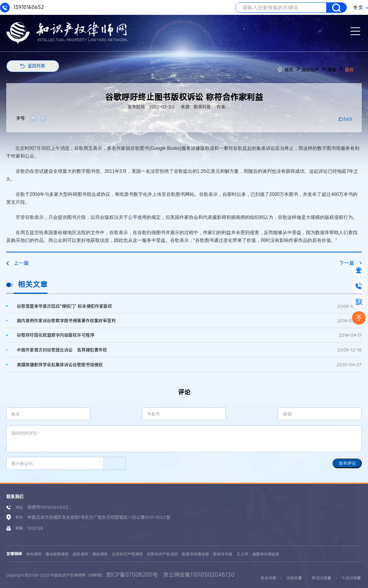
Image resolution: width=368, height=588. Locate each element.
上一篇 (18, 263)
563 (348, 119)
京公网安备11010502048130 (199, 575)
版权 (349, 70)
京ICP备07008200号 (132, 575)
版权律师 (80, 554)
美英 (332, 70)
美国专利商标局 (196, 554)
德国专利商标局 (266, 554)
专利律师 (34, 554)
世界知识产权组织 (162, 554)
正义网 (242, 554)
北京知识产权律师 (127, 554)
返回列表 (36, 66)
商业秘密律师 (57, 554)
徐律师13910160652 (48, 507)
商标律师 (100, 554)
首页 (285, 70)
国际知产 (310, 70)
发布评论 (347, 463)
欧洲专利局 (223, 554)
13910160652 (22, 8)
